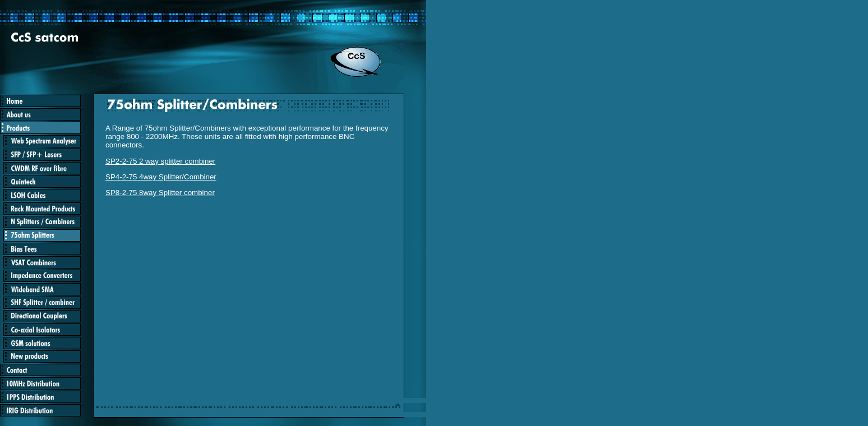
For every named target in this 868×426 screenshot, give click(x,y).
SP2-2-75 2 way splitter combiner (160, 161)
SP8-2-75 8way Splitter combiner (160, 193)
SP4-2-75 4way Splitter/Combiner (161, 177)
